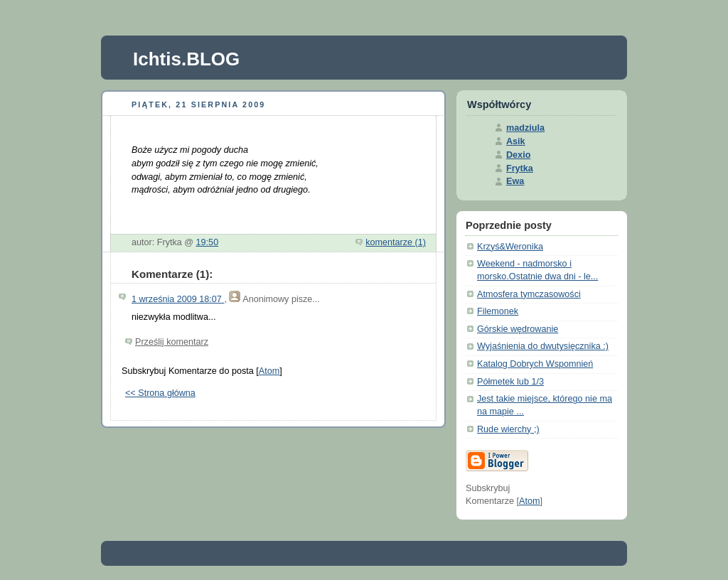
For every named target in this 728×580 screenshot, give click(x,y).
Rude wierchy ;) (508, 429)
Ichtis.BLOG (186, 59)
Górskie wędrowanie (518, 329)
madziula (525, 128)
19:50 (208, 242)
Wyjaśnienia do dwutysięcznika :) (543, 346)
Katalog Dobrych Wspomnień (535, 364)
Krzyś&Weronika (510, 247)
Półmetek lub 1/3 (510, 382)
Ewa (515, 181)
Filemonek (498, 311)
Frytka (520, 168)
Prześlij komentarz (172, 342)
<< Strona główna (160, 393)
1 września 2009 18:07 (178, 299)
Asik (516, 141)
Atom (269, 371)
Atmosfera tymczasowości (529, 294)
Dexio (518, 155)
